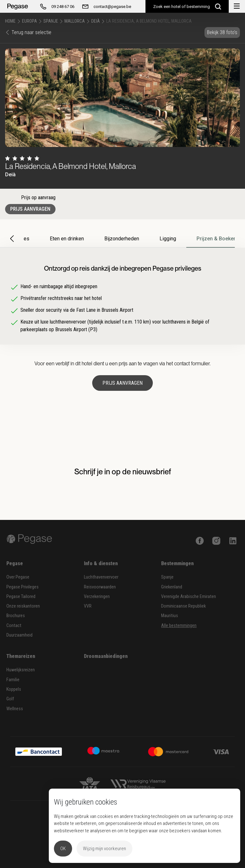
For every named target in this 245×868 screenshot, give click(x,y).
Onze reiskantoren (23, 606)
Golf (10, 699)
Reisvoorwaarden (100, 587)
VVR (88, 606)
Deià (96, 21)
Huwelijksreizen (21, 670)
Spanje (51, 21)
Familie (13, 680)
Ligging (168, 239)
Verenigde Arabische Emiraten (189, 597)
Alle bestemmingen (179, 626)
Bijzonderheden (122, 239)
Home (10, 21)
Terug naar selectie (28, 32)
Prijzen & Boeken (216, 239)
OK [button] (63, 849)
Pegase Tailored (21, 597)
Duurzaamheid (19, 635)
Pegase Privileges (22, 587)
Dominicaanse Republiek (183, 606)
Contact (14, 626)
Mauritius (170, 616)
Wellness (15, 709)
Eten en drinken (67, 239)
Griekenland (172, 587)
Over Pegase (18, 577)
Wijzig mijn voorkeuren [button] (104, 849)
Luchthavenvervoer (101, 577)
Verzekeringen (97, 597)
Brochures (16, 616)
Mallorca (75, 21)
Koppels (14, 689)
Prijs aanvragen (30, 209)
